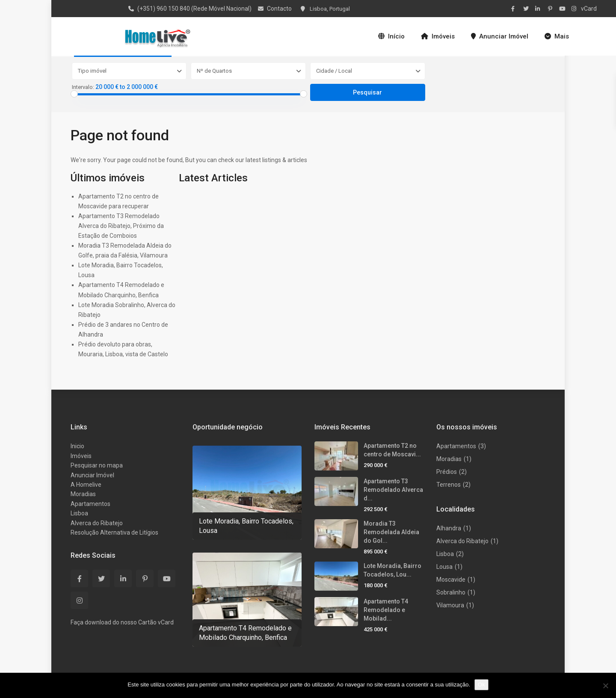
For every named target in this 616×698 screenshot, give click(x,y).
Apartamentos (90, 504)
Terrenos (449, 485)
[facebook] (515, 9)
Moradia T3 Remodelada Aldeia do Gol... (391, 532)
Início (391, 36)
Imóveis (438, 36)
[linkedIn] (539, 9)
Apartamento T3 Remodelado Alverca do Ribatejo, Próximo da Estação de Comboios (121, 226)
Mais (557, 36)
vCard (589, 9)
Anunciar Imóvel (500, 36)
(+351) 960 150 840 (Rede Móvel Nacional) (194, 9)
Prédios (447, 472)
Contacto (279, 9)
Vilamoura (450, 605)
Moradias (83, 494)
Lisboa (79, 513)
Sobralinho (451, 592)
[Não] (605, 686)
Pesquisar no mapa (97, 465)
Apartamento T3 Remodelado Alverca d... (393, 490)
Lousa (444, 567)
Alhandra (449, 528)
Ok (481, 685)
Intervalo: (83, 87)
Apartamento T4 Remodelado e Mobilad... (386, 610)
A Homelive (86, 485)
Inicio (77, 446)
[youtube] (563, 9)
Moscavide (451, 580)
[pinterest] (551, 9)
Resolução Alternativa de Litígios (114, 532)
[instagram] (575, 9)
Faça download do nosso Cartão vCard (122, 622)
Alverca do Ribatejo (97, 523)
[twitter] (527, 9)
